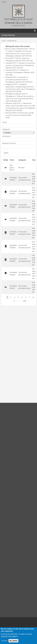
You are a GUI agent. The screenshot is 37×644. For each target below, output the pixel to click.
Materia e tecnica (9, 143)
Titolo (4, 122)
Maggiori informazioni (9, 636)
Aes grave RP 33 (12, 168)
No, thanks (13, 641)
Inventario (6, 136)
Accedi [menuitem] (4, 2)
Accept (4, 641)
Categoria (6, 129)
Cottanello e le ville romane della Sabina (18, 21)
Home (4, 41)
